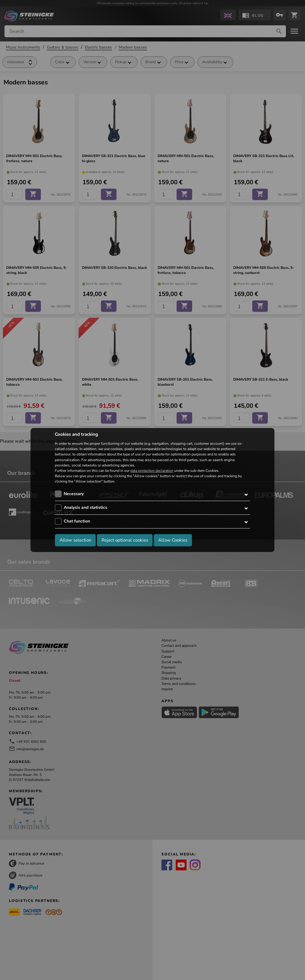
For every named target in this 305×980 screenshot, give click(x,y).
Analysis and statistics (85, 507)
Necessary (74, 494)
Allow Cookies (173, 540)
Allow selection (76, 540)
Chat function (77, 521)
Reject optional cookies (125, 540)
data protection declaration (152, 471)
